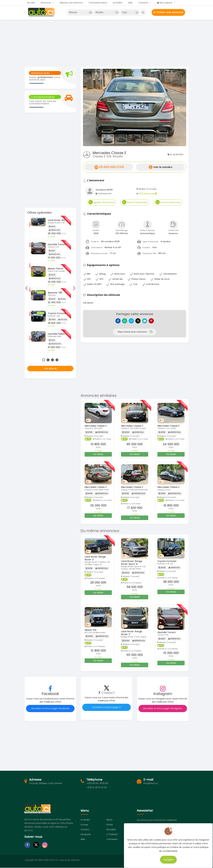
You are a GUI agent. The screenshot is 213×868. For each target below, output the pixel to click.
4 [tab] (57, 360)
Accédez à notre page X (107, 709)
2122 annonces (148, 194)
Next (73, 288)
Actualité (118, 3)
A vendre (85, 822)
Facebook (86, 837)
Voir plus (50, 368)
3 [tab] (53, 360)
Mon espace (165, 3)
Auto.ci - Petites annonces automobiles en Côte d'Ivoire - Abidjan (42, 12)
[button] (91, 107)
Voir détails (98, 456)
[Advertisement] (106, 43)
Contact (85, 832)
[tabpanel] (50, 284)
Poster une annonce (168, 12)
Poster (110, 827)
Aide (130, 3)
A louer (84, 827)
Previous (27, 288)
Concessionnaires (98, 3)
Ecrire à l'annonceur (135, 202)
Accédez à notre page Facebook (50, 711)
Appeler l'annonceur (101, 202)
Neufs (109, 822)
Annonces (46, 3)
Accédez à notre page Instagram (163, 711)
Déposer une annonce (71, 3)
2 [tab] (48, 360)
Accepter (166, 858)
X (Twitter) (112, 837)
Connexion (112, 841)
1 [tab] (44, 360)
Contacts (143, 3)
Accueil (31, 3)
